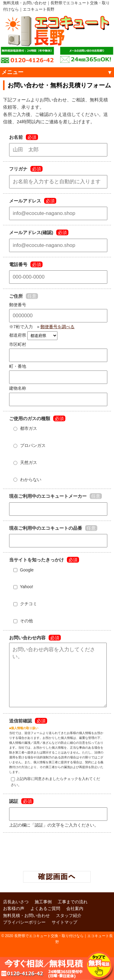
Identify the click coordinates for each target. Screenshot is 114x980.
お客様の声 (14, 921)
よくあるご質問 (45, 921)
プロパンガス (28, 445)
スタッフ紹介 (69, 928)
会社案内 (75, 921)
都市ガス (24, 428)
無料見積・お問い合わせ (26, 928)
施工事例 (43, 914)
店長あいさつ (16, 914)
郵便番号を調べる (57, 327)
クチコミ (24, 604)
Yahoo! (22, 587)
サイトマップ (64, 934)
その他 (22, 621)
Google (22, 570)
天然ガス (24, 462)
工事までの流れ (73, 914)
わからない (26, 479)
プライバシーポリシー (24, 934)
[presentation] (57, 862)
